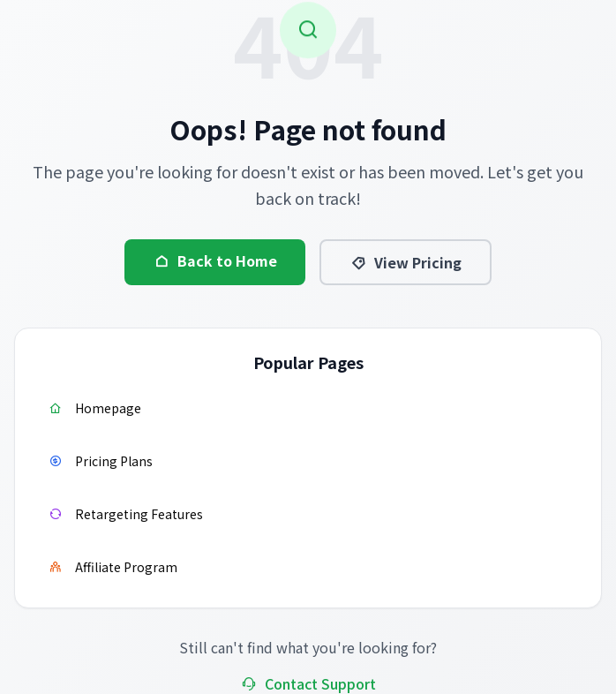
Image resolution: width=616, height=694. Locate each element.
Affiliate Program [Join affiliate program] (112, 567)
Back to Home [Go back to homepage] (215, 260)
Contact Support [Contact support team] (308, 683)
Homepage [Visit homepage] (94, 408)
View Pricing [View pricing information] (406, 262)
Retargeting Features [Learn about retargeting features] (125, 514)
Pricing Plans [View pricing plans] (100, 461)
